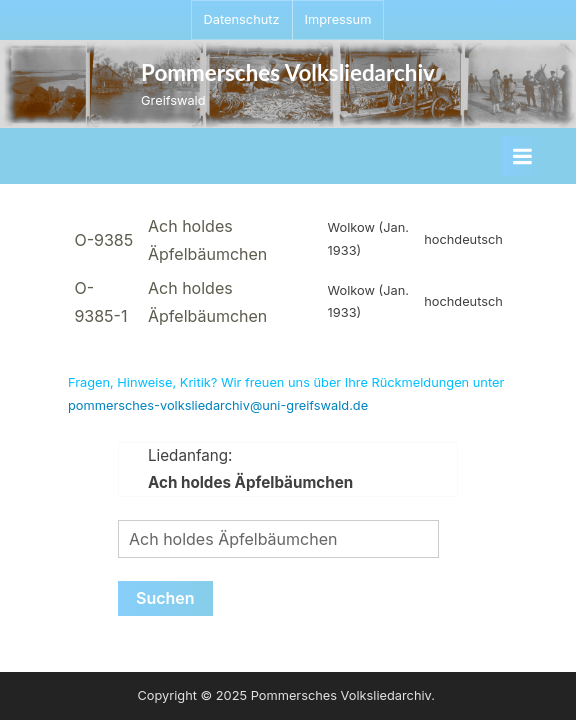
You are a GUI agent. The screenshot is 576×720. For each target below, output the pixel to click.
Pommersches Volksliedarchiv (288, 72)
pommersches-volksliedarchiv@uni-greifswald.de (218, 405)
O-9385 (103, 240)
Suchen (165, 598)
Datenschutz (242, 19)
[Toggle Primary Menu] (522, 156)
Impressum (338, 19)
